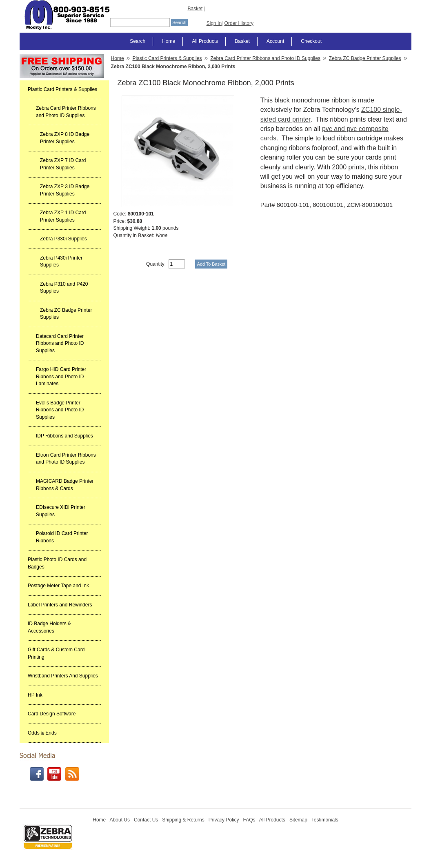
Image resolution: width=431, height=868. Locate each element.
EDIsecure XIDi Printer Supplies (61, 511)
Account (275, 41)
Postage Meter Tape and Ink (58, 586)
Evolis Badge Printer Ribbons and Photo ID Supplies (60, 410)
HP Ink (35, 695)
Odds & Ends (42, 733)
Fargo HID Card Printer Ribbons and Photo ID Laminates (61, 376)
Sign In (214, 23)
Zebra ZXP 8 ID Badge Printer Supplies (65, 138)
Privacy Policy (224, 820)
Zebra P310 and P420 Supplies (64, 288)
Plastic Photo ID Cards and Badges (57, 563)
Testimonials (325, 820)
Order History (239, 23)
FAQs (249, 820)
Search (138, 41)
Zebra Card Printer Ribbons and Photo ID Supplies (66, 112)
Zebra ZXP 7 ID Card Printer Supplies (63, 164)
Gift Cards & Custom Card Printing (56, 653)
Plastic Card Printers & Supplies (62, 89)
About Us (120, 820)
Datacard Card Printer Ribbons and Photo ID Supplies (60, 343)
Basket (195, 9)
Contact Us (146, 820)
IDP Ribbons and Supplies (64, 436)
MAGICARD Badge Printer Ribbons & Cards (65, 485)
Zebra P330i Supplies (63, 239)
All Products (205, 41)
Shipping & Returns (183, 820)
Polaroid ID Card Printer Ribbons (62, 537)
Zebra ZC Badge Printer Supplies (66, 314)
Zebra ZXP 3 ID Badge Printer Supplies (65, 190)
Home (169, 41)
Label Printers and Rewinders (60, 605)
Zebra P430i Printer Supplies (61, 262)
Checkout (311, 41)
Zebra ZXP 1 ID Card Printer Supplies (63, 216)
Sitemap (298, 820)
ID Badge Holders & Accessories (49, 627)
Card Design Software (52, 714)
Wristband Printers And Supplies (63, 676)
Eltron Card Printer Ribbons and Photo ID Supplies (66, 459)
